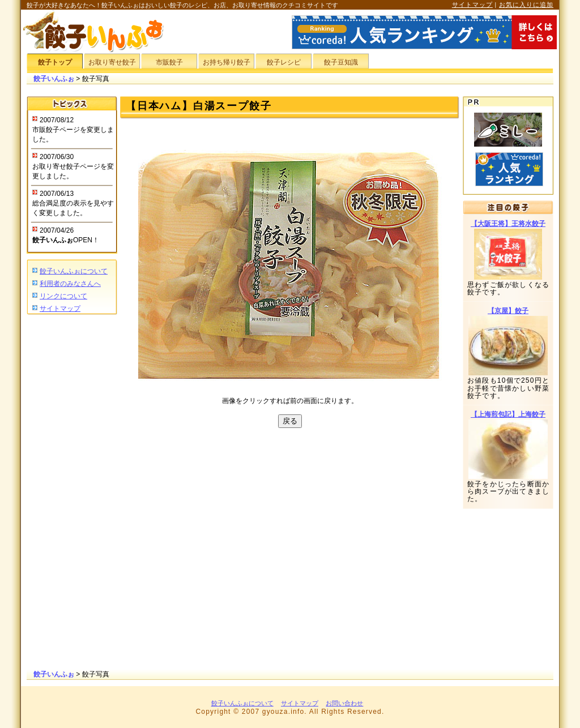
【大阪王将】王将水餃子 (508, 224)
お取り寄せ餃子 (112, 62)
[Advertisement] (72, 493)
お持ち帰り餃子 (227, 62)
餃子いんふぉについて (74, 271)
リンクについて (63, 296)
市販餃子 (169, 62)
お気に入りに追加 (526, 5)
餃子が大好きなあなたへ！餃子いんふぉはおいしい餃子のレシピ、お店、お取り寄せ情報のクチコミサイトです (182, 5)
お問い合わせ (344, 703)
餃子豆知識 (341, 62)
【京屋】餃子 (508, 311)
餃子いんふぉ (54, 79)
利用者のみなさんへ (70, 284)
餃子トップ (55, 62)
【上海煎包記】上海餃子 (508, 414)
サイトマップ (472, 5)
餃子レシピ (284, 62)
